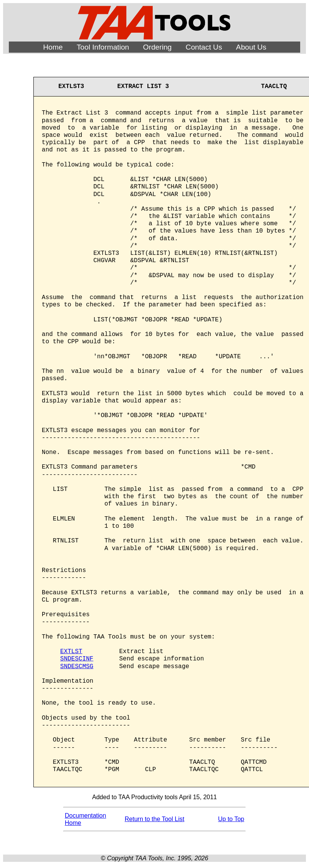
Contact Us (204, 47)
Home (53, 47)
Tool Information (103, 47)
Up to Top (231, 819)
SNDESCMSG (77, 667)
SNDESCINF (77, 659)
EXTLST (71, 652)
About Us (251, 47)
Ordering (158, 47)
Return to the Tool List (154, 819)
